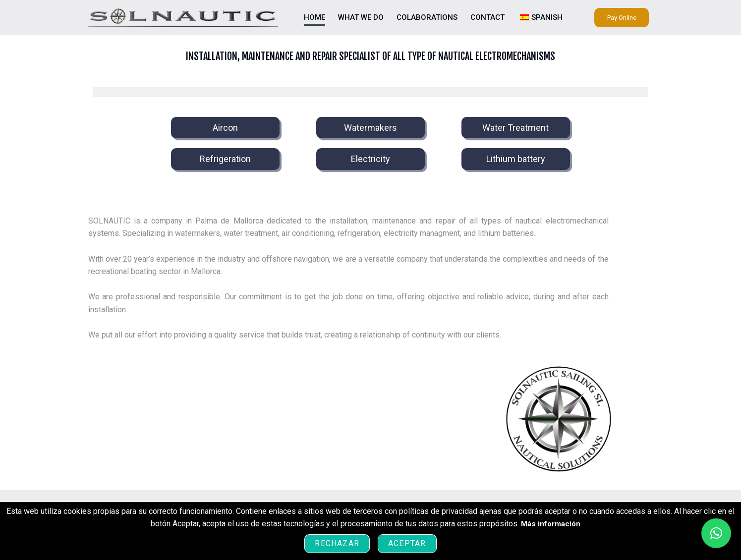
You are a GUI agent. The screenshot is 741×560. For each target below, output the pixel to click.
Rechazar (337, 543)
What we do (361, 17)
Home (314, 17)
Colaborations (427, 17)
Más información (551, 524)
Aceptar (407, 543)
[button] (716, 533)
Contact (487, 17)
